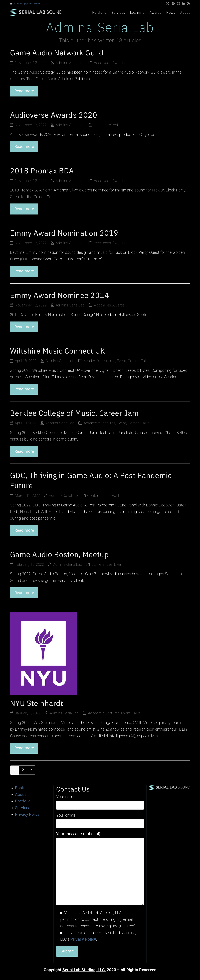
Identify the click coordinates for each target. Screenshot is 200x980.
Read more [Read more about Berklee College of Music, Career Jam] (24, 451)
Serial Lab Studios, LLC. (84, 970)
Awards (119, 63)
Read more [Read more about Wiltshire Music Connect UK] (24, 389)
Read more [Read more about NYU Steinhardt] (24, 748)
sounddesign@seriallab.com (27, 4)
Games (134, 361)
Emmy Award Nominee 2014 (60, 295)
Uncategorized (106, 125)
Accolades (102, 63)
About (20, 795)
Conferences (98, 495)
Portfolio (23, 801)
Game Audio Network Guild (57, 53)
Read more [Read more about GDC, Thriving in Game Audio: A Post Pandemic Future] (24, 530)
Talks (145, 361)
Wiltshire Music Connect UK (58, 351)
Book (20, 788)
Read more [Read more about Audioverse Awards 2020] (24, 147)
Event (121, 361)
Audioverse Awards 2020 (54, 115)
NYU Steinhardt (37, 703)
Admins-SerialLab (70, 63)
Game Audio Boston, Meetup (59, 554)
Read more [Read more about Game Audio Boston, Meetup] (24, 593)
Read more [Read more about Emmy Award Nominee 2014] (24, 327)
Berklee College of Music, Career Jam (74, 413)
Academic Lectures (99, 361)
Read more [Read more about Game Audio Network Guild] (24, 91)
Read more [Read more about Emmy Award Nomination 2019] (24, 271)
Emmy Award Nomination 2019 (64, 233)
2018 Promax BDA (42, 171)
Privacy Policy (27, 814)
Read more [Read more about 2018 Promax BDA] (24, 209)
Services (23, 808)
